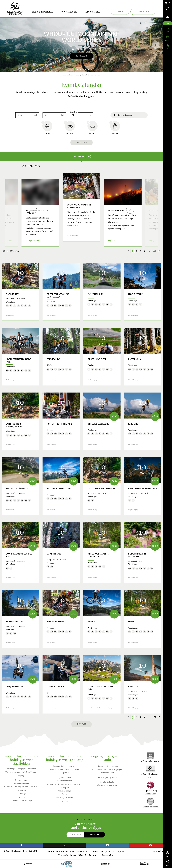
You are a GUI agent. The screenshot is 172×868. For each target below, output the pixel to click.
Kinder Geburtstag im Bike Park (19, 361)
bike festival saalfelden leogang (38, 212)
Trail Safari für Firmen (17, 489)
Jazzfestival (94, 855)
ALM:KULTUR (155, 211)
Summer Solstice (116, 211)
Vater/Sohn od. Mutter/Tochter (14, 425)
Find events (82, 142)
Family (131, 622)
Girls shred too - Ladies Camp (142, 489)
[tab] (168, 3)
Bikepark (82, 855)
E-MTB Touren (13, 294)
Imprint (120, 852)
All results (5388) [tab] (82, 157)
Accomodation (143, 12)
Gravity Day (134, 687)
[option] (82, 45)
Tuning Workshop (55, 687)
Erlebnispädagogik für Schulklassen (58, 295)
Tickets (120, 12)
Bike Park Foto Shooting (59, 489)
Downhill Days (54, 554)
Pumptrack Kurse (96, 294)
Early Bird (133, 424)
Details (82, 244)
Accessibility (107, 855)
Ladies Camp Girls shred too (101, 489)
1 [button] (74, 69)
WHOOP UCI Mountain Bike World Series (79, 206)
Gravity (91, 622)
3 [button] (80, 69)
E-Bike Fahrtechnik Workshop (137, 555)
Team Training (53, 359)
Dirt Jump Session (14, 687)
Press (95, 852)
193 (154, 251)
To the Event (82, 56)
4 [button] (83, 69)
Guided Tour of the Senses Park (100, 688)
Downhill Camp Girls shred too (19, 555)
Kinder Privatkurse (97, 359)
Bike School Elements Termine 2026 (98, 555)
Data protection (107, 852)
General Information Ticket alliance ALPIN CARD (69, 852)
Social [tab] (168, 854)
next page (82, 724)
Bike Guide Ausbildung (98, 424)
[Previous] (33, 210)
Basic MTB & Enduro (56, 622)
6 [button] (89, 69)
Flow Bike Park (135, 294)
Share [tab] (168, 863)
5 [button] (86, 69)
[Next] (156, 45)
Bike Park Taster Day (16, 622)
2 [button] (77, 69)
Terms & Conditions (67, 855)
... (149, 251)
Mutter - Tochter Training (59, 424)
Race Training (135, 359)
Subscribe (95, 835)
